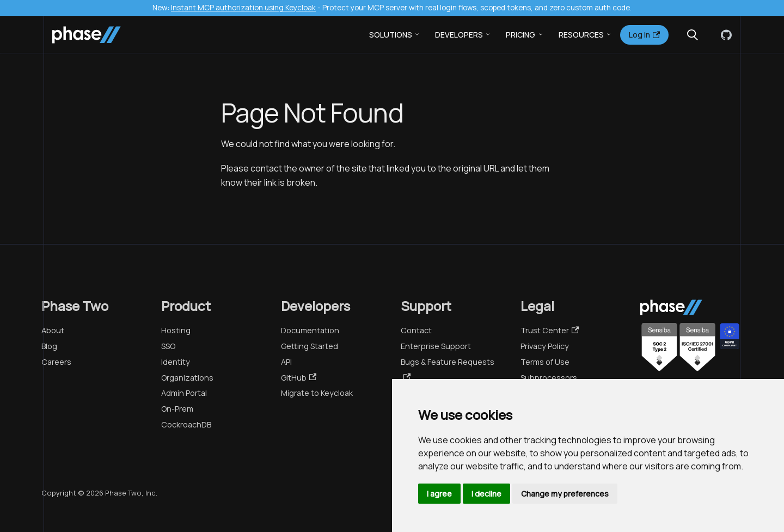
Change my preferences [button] (565, 494)
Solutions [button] (391, 35)
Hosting (176, 330)
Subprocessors (549, 378)
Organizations (187, 378)
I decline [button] (486, 494)
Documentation (310, 330)
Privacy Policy (545, 346)
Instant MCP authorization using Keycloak (243, 8)
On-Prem (177, 409)
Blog (49, 346)
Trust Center (550, 330)
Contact (416, 330)
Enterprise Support (436, 346)
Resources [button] (581, 35)
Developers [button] (459, 35)
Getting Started (310, 346)
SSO (168, 346)
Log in (644, 35)
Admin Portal (184, 393)
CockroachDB (186, 424)
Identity (176, 362)
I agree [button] (439, 494)
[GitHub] (724, 35)
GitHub (299, 378)
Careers (56, 362)
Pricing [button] (520, 35)
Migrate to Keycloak (317, 393)
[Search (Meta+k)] (693, 35)
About (53, 330)
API (286, 362)
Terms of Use (545, 362)
